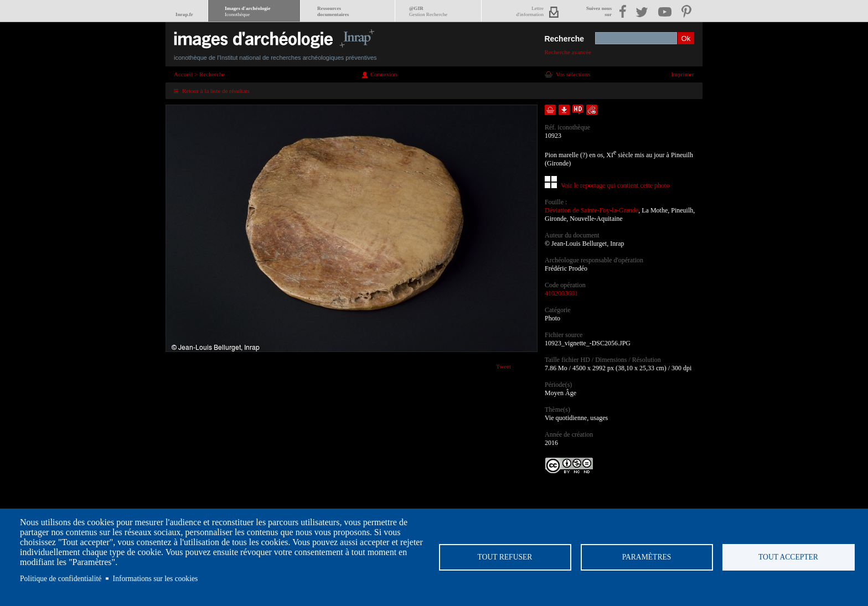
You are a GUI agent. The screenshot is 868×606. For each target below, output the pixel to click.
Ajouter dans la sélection (550, 110)
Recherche (564, 39)
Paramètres (647, 557)
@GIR (428, 11)
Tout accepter (788, 557)
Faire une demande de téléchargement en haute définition (578, 110)
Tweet (503, 366)
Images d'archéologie (247, 11)
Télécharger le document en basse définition (564, 110)
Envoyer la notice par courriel (592, 110)
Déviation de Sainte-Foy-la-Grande (591, 210)
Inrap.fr (184, 14)
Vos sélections (573, 74)
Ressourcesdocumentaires (333, 11)
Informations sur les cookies (156, 579)
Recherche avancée (568, 52)
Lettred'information (530, 11)
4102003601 (561, 293)
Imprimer (683, 74)
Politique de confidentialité (61, 579)
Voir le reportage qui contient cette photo (615, 185)
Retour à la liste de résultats (216, 91)
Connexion (384, 74)
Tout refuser (505, 557)
